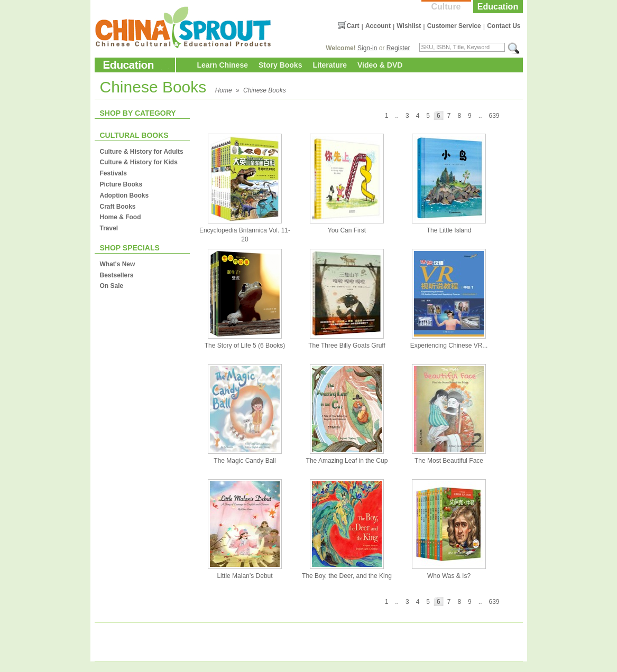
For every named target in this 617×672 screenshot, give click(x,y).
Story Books (280, 65)
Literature (330, 65)
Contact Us (504, 26)
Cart (353, 26)
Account (378, 26)
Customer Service (454, 26)
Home (224, 90)
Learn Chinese (223, 65)
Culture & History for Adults (142, 152)
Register (398, 48)
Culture (446, 7)
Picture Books (121, 184)
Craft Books (118, 207)
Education (498, 7)
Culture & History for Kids (139, 162)
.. (480, 116)
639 (494, 116)
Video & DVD (380, 65)
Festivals (113, 173)
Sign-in (367, 48)
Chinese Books (265, 90)
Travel (109, 228)
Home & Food (121, 217)
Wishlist (409, 26)
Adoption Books (125, 195)
